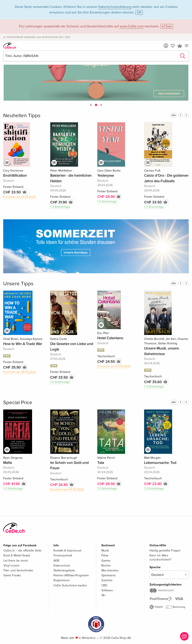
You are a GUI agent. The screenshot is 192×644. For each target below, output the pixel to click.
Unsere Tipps (18, 284)
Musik (105, 551)
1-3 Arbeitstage (60, 207)
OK (139, 12)
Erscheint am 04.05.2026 (67, 489)
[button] (91, 105)
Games (106, 561)
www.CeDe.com (132, 26)
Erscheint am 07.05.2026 (114, 366)
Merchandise (110, 570)
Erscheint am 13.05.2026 (20, 197)
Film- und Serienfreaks (18, 570)
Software (107, 590)
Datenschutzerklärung (115, 7)
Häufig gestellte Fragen (165, 551)
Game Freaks (12, 575)
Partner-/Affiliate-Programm (71, 575)
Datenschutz (62, 566)
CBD (104, 585)
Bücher (106, 566)
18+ (103, 595)
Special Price (18, 403)
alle (174, 115)
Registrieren (62, 580)
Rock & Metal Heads (17, 555)
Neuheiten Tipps (22, 116)
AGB (56, 561)
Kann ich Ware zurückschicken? (160, 557)
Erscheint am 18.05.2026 (20, 372)
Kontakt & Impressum (67, 551)
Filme (105, 555)
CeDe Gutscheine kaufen (70, 585)
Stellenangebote (64, 570)
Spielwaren (109, 575)
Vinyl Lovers (12, 566)
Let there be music (16, 561)
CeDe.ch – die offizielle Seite (22, 551)
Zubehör (107, 580)
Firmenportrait (63, 555)
